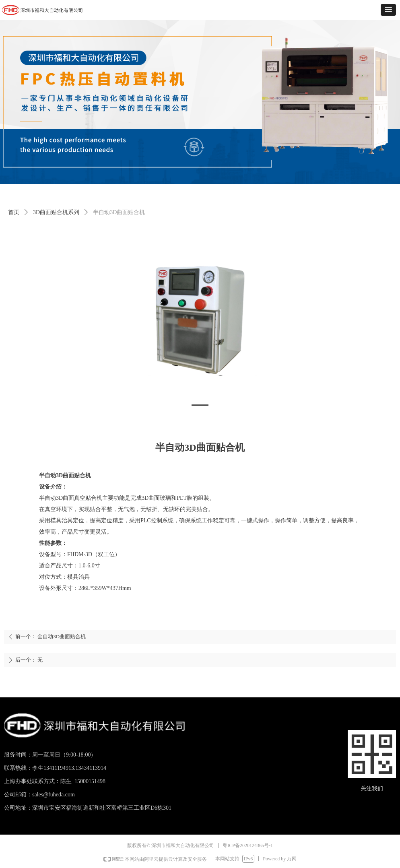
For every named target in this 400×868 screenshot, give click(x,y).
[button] (388, 10)
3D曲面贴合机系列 (56, 212)
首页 (14, 212)
